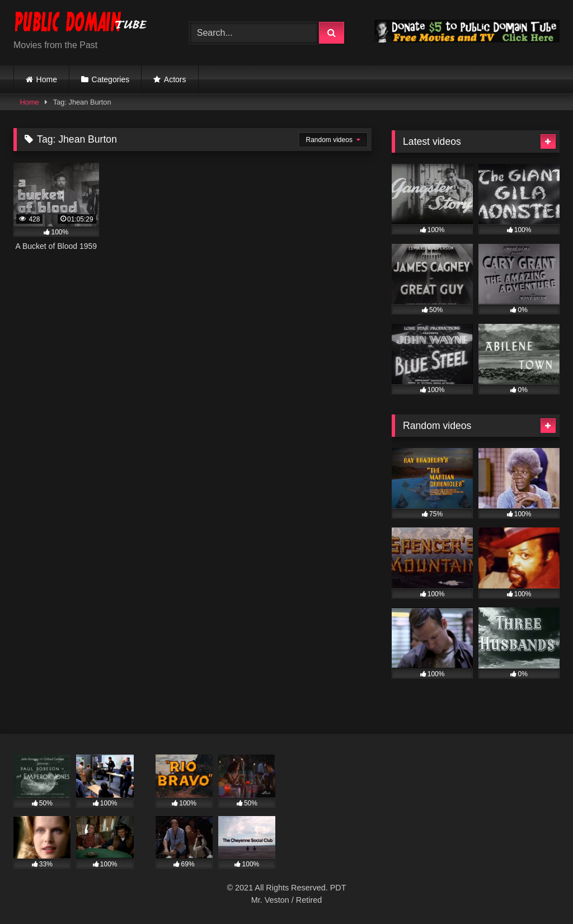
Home (47, 79)
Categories (111, 79)
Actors (175, 79)
